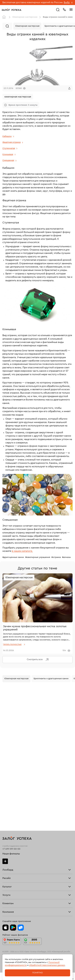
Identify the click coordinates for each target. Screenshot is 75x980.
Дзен (5, 723)
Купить (6, 763)
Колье (6, 799)
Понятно (37, 973)
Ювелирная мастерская (25, 17)
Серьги (6, 798)
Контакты (7, 895)
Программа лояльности (15, 860)
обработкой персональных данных (47, 965)
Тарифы (6, 737)
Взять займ (8, 736)
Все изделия (9, 797)
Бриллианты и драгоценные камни (51, 679)
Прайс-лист (8, 736)
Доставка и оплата (12, 859)
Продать (7, 762)
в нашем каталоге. (22, 551)
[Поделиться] (69, 88)
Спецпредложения (12, 860)
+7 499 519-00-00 (11, 711)
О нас (5, 764)
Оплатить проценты (12, 858)
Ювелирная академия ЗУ (15, 895)
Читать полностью (12, 644)
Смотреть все (38, 660)
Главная (5, 17)
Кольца (6, 798)
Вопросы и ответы (12, 860)
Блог (5, 894)
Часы (5, 800)
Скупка (6, 737)
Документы (8, 895)
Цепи (5, 799)
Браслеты (7, 798)
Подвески (7, 799)
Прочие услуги (10, 763)
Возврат (7, 859)
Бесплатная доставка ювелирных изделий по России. (33, 2)
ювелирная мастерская (18, 97)
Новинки (7, 800)
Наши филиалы (11, 716)
